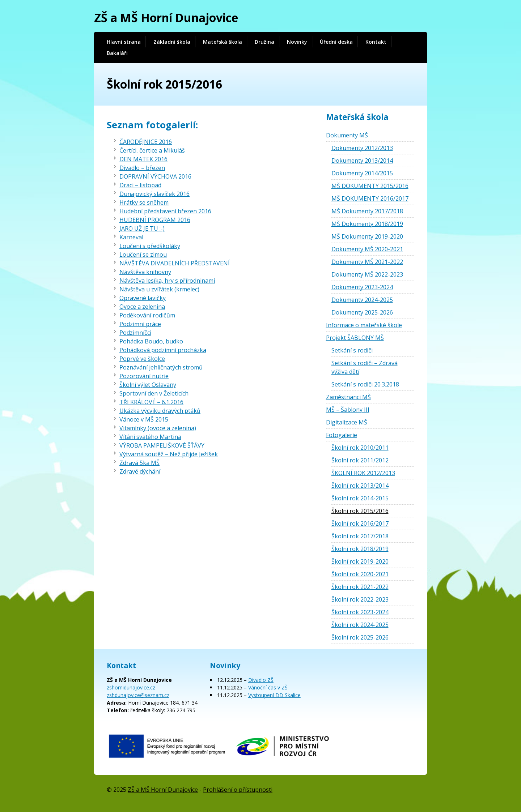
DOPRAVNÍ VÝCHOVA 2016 (155, 176)
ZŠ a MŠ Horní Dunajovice (166, 18)
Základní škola (172, 42)
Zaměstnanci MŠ (348, 397)
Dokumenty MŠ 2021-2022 (367, 262)
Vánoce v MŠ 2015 (144, 419)
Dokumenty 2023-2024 (362, 287)
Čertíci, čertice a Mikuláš (152, 150)
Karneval (131, 237)
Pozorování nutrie (144, 376)
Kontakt (376, 42)
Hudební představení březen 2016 (165, 211)
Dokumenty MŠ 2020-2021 (367, 249)
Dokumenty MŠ (347, 135)
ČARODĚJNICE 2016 (146, 142)
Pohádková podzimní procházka (163, 350)
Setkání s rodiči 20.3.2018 (365, 384)
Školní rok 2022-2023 (360, 599)
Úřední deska (336, 42)
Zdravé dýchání (140, 471)
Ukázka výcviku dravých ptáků (160, 411)
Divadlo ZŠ (261, 680)
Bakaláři (117, 53)
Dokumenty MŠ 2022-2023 (367, 274)
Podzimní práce (140, 324)
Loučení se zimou (143, 255)
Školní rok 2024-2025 (360, 625)
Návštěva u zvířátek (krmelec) (159, 289)
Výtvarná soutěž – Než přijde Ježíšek (169, 454)
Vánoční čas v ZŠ (268, 687)
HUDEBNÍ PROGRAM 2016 (155, 220)
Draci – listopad (140, 185)
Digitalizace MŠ (347, 422)
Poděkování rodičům (147, 315)
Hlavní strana (124, 42)
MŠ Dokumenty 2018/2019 (367, 224)
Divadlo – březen (142, 168)
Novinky (297, 42)
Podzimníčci (135, 333)
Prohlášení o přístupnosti (238, 790)
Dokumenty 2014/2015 (362, 173)
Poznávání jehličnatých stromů (161, 367)
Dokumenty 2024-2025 (362, 300)
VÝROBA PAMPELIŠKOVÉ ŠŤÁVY (162, 445)
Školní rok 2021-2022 (360, 587)
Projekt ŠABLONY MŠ (355, 338)
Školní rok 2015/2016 (360, 511)
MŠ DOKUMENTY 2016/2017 (370, 198)
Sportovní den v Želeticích (154, 393)
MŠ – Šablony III (348, 410)
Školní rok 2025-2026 (360, 637)
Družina (264, 42)
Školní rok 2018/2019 (360, 549)
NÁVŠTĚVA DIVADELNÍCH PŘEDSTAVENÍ (175, 263)
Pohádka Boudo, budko (151, 341)
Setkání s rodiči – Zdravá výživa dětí (365, 367)
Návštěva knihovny (145, 272)
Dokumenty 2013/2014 (362, 161)
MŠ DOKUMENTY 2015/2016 (370, 186)
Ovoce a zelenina (142, 307)
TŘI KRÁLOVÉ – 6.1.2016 (151, 402)
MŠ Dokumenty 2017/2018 (367, 211)
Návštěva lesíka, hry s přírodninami (167, 281)
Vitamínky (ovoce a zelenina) (158, 428)
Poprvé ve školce (142, 359)
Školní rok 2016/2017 (360, 523)
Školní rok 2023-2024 (360, 612)
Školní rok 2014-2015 (360, 498)
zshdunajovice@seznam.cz (138, 695)
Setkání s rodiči (352, 350)
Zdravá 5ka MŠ (139, 463)
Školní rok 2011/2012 (360, 460)
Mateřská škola (223, 42)
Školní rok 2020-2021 (360, 574)
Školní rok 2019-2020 (360, 561)
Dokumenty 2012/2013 (362, 148)
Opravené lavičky (143, 298)
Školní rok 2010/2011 (360, 448)
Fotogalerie (342, 435)
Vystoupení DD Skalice (274, 695)
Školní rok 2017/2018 (360, 536)
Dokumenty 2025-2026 (362, 312)
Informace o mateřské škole (364, 325)
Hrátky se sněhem (144, 202)
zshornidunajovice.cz (131, 687)
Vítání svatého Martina (150, 437)
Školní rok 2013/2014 (360, 486)
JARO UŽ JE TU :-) (142, 228)
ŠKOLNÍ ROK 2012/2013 (363, 473)
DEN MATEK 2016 (143, 159)
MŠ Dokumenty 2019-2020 (367, 236)
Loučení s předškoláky (150, 246)
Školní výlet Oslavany (148, 385)
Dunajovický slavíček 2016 (154, 194)
